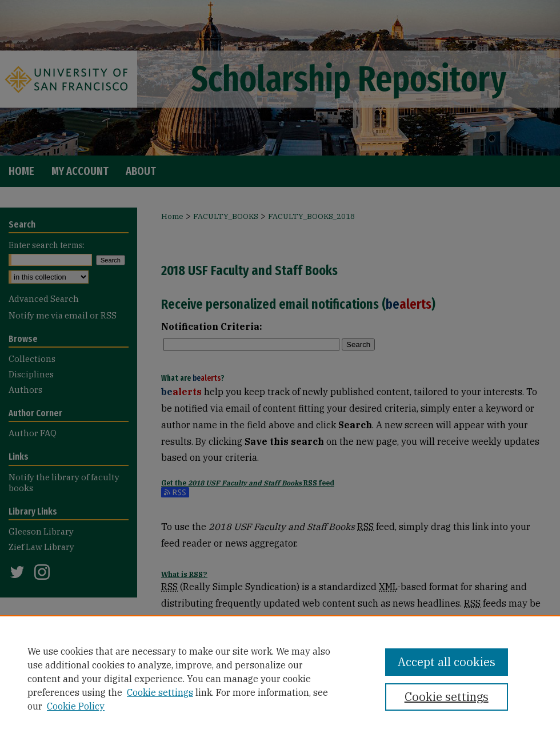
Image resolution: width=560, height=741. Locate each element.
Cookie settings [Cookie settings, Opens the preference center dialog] (447, 697)
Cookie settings (160, 692)
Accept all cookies (447, 662)
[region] (280, 678)
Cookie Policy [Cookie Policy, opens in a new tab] (76, 706)
